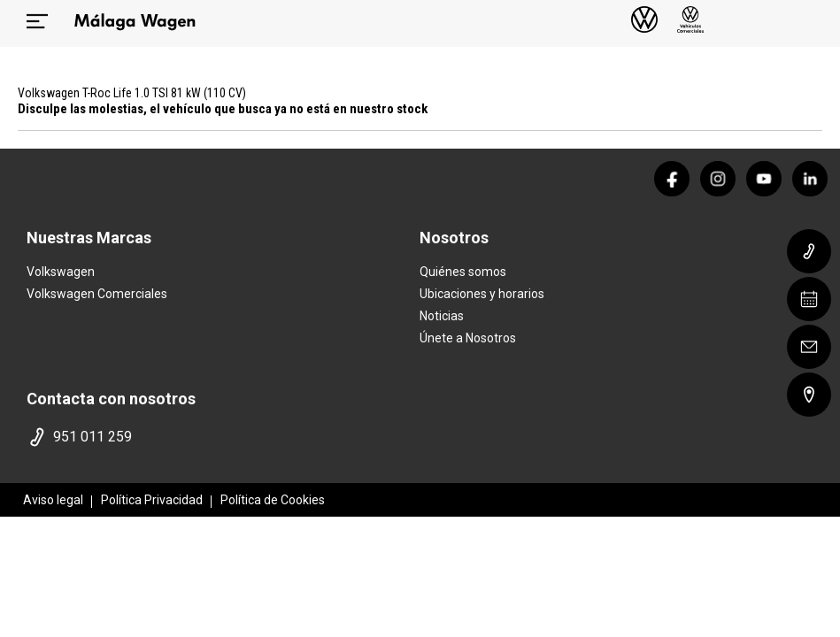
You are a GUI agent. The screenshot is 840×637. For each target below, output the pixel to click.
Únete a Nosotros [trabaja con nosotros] (468, 338)
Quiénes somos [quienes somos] (463, 272)
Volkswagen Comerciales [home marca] (97, 294)
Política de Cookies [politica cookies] (273, 500)
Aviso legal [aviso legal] (53, 500)
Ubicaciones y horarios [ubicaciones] (482, 294)
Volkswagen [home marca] (61, 272)
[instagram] (718, 179)
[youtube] (764, 179)
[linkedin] (810, 179)
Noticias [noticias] (442, 316)
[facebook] (672, 179)
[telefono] (220, 437)
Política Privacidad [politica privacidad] (152, 500)
